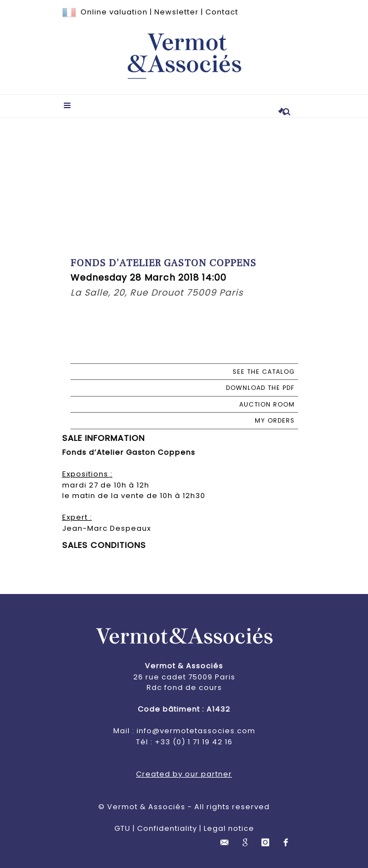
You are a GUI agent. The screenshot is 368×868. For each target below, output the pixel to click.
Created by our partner (184, 774)
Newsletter (177, 12)
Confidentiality (167, 828)
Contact (222, 12)
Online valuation (114, 12)
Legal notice (229, 828)
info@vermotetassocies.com (196, 731)
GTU (122, 828)
